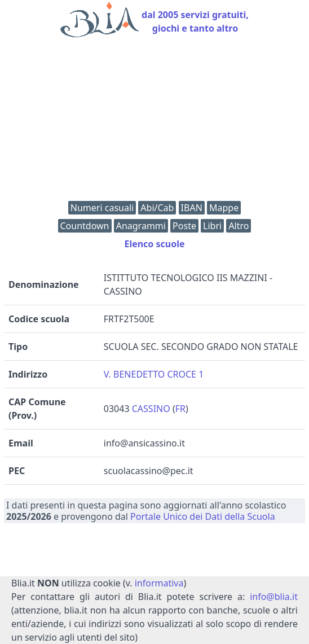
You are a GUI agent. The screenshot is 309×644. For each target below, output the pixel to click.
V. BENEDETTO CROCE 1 (154, 374)
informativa (159, 583)
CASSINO (151, 409)
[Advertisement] (154, 122)
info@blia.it (274, 597)
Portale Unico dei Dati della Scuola (203, 516)
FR (180, 409)
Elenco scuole (154, 244)
